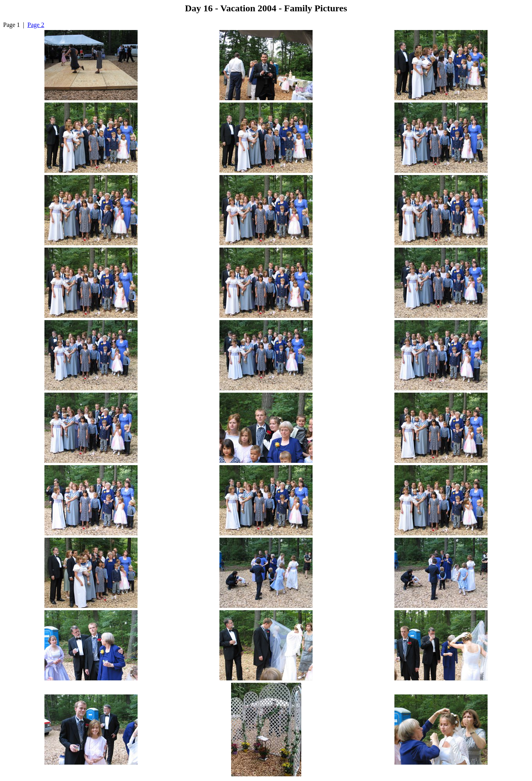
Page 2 (36, 25)
